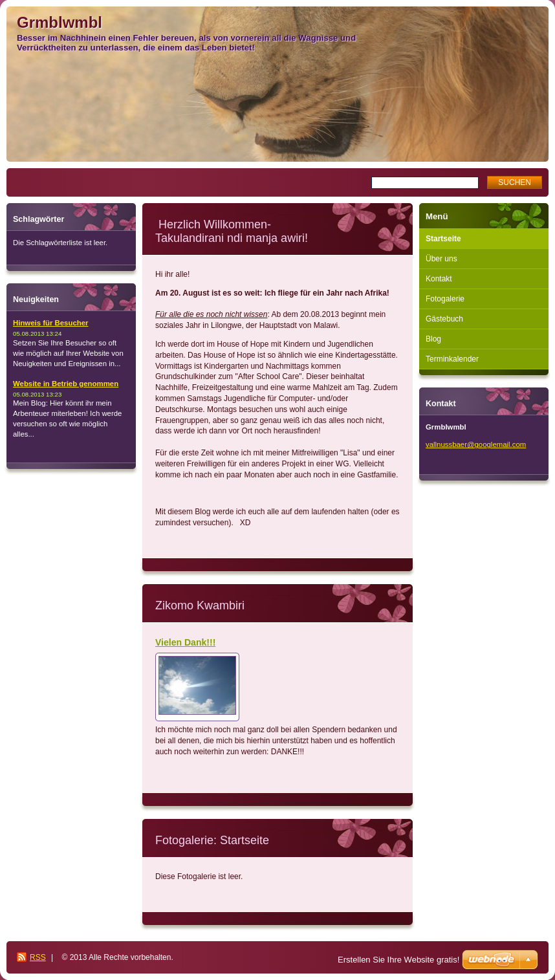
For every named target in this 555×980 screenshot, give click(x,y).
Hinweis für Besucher (50, 323)
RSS (38, 957)
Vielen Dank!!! (185, 642)
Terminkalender (452, 359)
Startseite (443, 239)
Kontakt (439, 279)
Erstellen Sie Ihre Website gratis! (398, 960)
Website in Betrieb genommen (66, 384)
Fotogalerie (445, 299)
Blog (433, 339)
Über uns (441, 259)
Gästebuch (444, 319)
